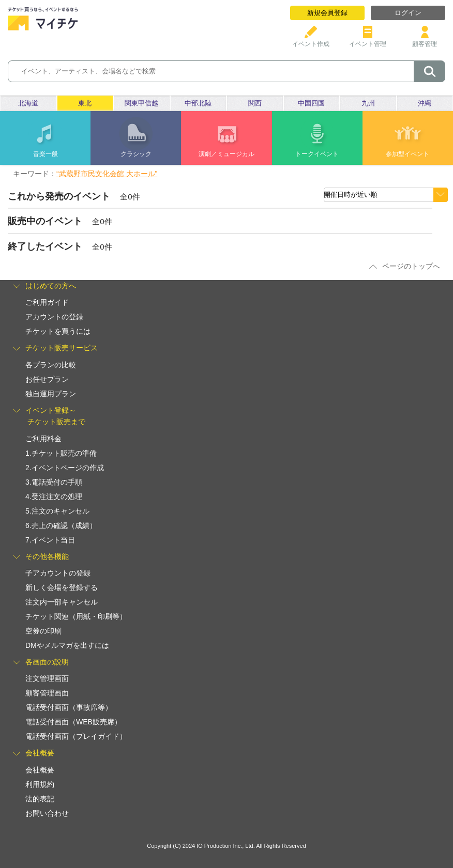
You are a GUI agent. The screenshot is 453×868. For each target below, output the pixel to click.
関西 (255, 103)
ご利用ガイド (47, 302)
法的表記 (40, 799)
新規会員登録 (327, 13)
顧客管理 (425, 40)
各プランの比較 (51, 365)
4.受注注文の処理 (54, 497)
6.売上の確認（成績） (61, 525)
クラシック (136, 154)
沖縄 (425, 103)
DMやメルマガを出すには (67, 645)
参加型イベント (407, 154)
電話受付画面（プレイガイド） (76, 736)
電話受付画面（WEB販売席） (73, 722)
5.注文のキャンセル (57, 511)
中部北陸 (198, 103)
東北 (85, 103)
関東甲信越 (141, 103)
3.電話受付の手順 (54, 482)
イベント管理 (368, 40)
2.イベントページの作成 (65, 468)
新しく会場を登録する (62, 587)
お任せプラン (47, 379)
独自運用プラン (51, 394)
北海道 (28, 103)
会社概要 (40, 770)
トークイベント (317, 154)
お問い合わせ (47, 813)
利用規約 (40, 784)
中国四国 (311, 103)
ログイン (408, 13)
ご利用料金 (43, 439)
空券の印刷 (43, 631)
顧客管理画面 (47, 693)
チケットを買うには (58, 331)
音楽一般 (46, 154)
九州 (368, 103)
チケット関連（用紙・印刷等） (76, 616)
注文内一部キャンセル (62, 602)
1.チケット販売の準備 (61, 453)
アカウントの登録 (54, 317)
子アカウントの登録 (58, 573)
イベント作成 (311, 40)
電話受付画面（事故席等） (69, 707)
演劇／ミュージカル (226, 154)
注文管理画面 (47, 678)
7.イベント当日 (50, 540)
